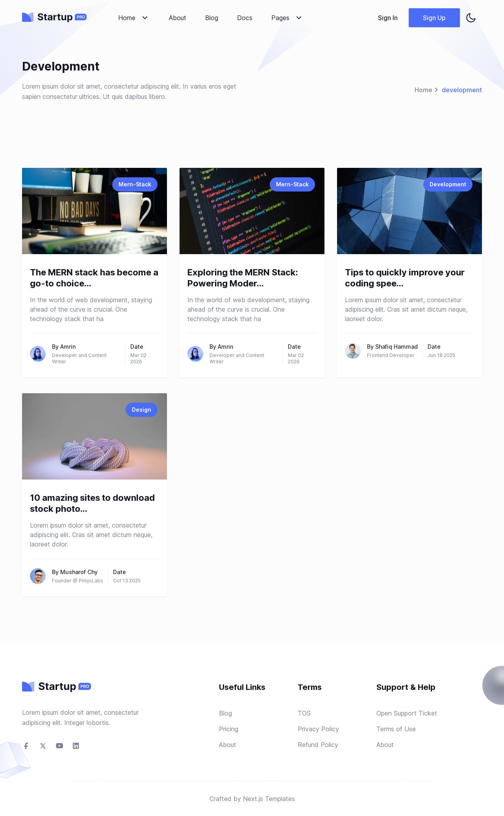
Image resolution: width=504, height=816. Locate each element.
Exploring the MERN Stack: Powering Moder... (243, 278)
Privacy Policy (318, 729)
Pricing (229, 729)
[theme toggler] (471, 18)
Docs (245, 18)
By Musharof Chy (75, 572)
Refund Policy (318, 745)
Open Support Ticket (407, 713)
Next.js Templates (269, 799)
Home (423, 90)
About (178, 18)
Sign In (388, 18)
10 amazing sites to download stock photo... (92, 503)
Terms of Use (396, 729)
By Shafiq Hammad (392, 347)
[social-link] (26, 746)
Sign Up (434, 18)
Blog (212, 18)
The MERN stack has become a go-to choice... (94, 278)
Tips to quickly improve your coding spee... (405, 278)
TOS (304, 713)
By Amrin (64, 347)
